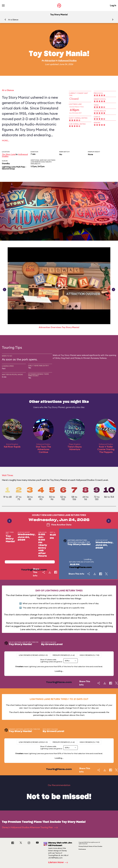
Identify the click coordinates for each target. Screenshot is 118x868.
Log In (113, 5)
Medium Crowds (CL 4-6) (64, 655)
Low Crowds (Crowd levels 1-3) (33, 655)
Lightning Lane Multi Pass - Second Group (14, 168)
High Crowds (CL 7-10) (89, 655)
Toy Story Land (9, 154)
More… (5, 141)
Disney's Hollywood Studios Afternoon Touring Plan (30, 827)
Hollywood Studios (67, 61)
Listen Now (59, 863)
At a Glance (13, 20)
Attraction (50, 61)
